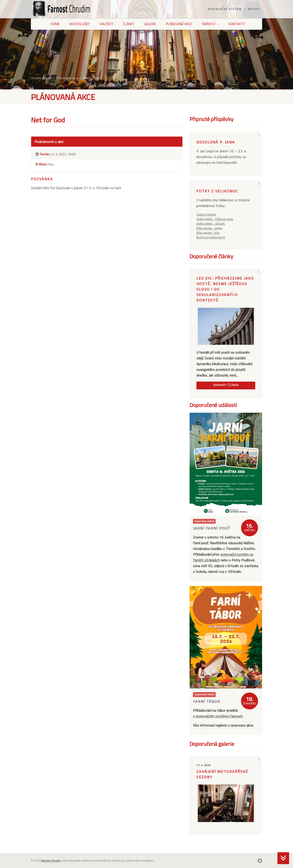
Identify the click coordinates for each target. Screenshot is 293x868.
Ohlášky (106, 24)
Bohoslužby (80, 24)
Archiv (254, 9)
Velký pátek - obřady (211, 223)
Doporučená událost (204, 521)
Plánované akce (179, 24)
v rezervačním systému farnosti (218, 716)
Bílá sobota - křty (208, 233)
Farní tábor (207, 701)
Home (55, 24)
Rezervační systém (225, 9)
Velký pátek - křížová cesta (215, 219)
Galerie (150, 24)
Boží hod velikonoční (211, 237)
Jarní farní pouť (212, 528)
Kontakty (237, 24)
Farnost (210, 24)
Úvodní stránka (41, 78)
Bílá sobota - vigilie (209, 228)
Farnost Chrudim (51, 861)
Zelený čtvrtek (206, 214)
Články (129, 24)
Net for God (91, 78)
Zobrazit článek (226, 385)
